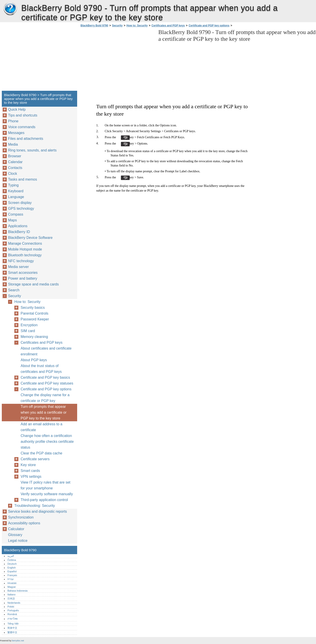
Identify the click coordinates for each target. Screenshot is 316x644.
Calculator (16, 529)
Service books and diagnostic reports (37, 511)
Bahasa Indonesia (17, 591)
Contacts (15, 168)
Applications (18, 226)
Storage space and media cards (33, 284)
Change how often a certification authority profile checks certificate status (47, 442)
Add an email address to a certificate (41, 427)
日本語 (11, 599)
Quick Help (17, 109)
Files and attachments (26, 139)
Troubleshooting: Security (35, 506)
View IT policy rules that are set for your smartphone (46, 485)
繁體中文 (12, 632)
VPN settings (31, 477)
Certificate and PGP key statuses (47, 383)
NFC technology (21, 261)
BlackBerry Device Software (30, 238)
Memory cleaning (34, 337)
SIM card (28, 331)
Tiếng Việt (13, 624)
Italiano (11, 594)
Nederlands (14, 603)
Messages (16, 133)
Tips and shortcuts (23, 115)
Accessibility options (24, 523)
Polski (11, 607)
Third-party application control (44, 500)
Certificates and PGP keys (168, 26)
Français (12, 575)
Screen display (20, 203)
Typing (13, 185)
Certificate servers (35, 459)
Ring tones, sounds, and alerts (32, 150)
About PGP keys (34, 360)
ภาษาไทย (13, 619)
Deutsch (12, 564)
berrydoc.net (18, 641)
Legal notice (18, 541)
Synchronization (21, 517)
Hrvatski (12, 583)
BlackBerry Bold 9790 (10, 9)
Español (12, 571)
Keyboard (16, 191)
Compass (16, 214)
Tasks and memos (23, 179)
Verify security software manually (47, 494)
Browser (15, 156)
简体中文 (12, 628)
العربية (11, 556)
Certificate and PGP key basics (45, 377)
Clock (13, 174)
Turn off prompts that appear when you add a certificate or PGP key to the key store (44, 412)
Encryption (29, 325)
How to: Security (137, 26)
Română (12, 614)
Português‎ (13, 610)
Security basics (33, 308)
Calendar (15, 162)
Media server (18, 267)
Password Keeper (35, 319)
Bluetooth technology (25, 255)
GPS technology (21, 209)
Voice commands (22, 127)
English (12, 568)
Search (14, 290)
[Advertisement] (117, 60)
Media (13, 144)
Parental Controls (35, 313)
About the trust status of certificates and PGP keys (41, 369)
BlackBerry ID (19, 232)
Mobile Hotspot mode (25, 249)
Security (117, 26)
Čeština (12, 560)
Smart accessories (23, 273)
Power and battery (23, 278)
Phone (13, 121)
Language (16, 197)
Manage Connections (25, 243)
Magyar (12, 587)
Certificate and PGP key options (209, 26)
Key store (28, 465)
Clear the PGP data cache (41, 453)
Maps (12, 220)
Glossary (15, 535)
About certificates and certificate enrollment (46, 351)
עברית (11, 579)
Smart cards (30, 471)
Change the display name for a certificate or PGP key (45, 398)
